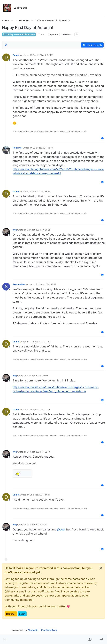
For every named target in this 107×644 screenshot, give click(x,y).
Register (11, 614)
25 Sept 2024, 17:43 (37, 525)
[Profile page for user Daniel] (6, 57)
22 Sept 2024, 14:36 (37, 230)
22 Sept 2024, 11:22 (40, 55)
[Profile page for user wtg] (6, 232)
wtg (15, 230)
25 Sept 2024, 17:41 (40, 495)
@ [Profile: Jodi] (61, 529)
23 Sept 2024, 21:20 (40, 342)
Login (22, 614)
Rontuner (18, 148)
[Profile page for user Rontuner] (6, 150)
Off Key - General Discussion (19, 34)
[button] (5, 639)
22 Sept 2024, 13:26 (40, 191)
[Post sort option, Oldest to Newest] (6, 45)
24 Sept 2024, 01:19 (40, 409)
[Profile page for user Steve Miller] (6, 287)
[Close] (101, 568)
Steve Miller (19, 284)
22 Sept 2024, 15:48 (46, 284)
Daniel (16, 55)
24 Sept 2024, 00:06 (38, 376)
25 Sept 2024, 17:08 (37, 452)
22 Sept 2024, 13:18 (43, 148)
